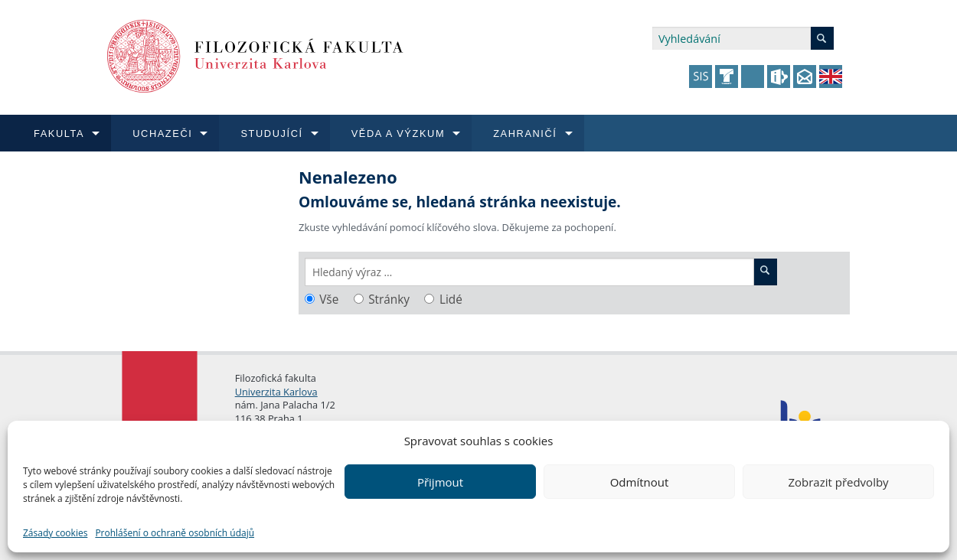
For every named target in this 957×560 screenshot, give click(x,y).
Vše (329, 300)
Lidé (451, 300)
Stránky (389, 300)
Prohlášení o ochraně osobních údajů (175, 533)
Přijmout (440, 482)
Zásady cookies (55, 533)
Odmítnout (640, 482)
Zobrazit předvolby (838, 482)
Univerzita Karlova (276, 392)
